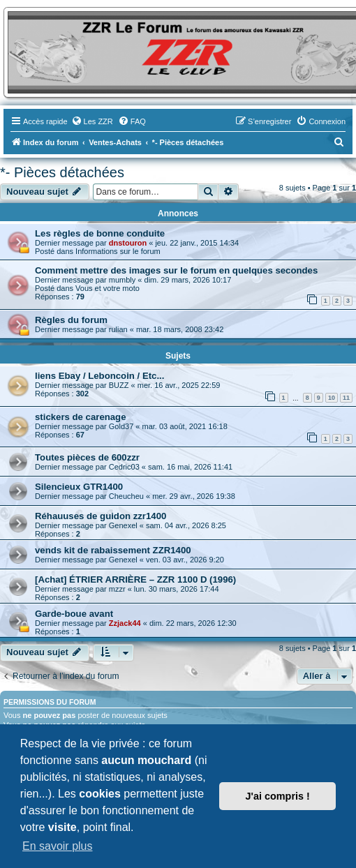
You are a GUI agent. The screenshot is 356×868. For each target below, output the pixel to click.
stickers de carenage (81, 417)
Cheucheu (126, 496)
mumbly (123, 280)
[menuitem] (92, 121)
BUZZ (119, 385)
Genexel (123, 525)
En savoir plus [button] (58, 846)
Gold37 (121, 426)
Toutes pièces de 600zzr (87, 457)
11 (346, 398)
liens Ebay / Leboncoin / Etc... (99, 376)
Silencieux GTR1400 (79, 487)
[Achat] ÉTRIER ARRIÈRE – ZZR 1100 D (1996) (135, 579)
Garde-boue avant (74, 614)
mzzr (117, 589)
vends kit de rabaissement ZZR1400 (113, 550)
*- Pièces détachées (62, 172)
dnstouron (128, 243)
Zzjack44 (125, 623)
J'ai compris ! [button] (278, 796)
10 (332, 398)
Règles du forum (71, 320)
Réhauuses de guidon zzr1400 (101, 516)
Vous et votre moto (107, 288)
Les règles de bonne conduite (100, 233)
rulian (118, 329)
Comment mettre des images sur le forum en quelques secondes (176, 270)
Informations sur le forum (118, 251)
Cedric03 (124, 467)
